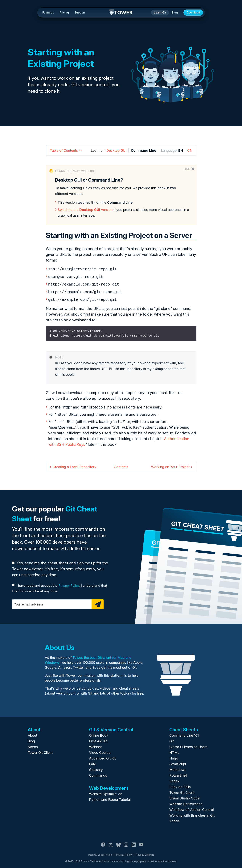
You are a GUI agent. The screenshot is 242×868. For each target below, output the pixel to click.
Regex (174, 779)
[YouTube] (141, 845)
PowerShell (178, 773)
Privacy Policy (69, 584)
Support (80, 12)
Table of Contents (64, 150)
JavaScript (178, 762)
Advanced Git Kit (102, 756)
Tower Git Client (40, 751)
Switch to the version (85, 210)
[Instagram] (126, 845)
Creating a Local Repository (74, 465)
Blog (175, 12)
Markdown (178, 768)
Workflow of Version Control (192, 808)
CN (190, 150)
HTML (174, 751)
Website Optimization (106, 792)
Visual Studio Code (184, 796)
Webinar (95, 745)
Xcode (174, 819)
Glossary (96, 768)
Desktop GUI (116, 150)
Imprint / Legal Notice (100, 853)
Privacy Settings (145, 853)
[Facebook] (103, 845)
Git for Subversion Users (188, 745)
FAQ (92, 762)
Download (193, 12)
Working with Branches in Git (192, 813)
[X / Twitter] (111, 845)
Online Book (99, 734)
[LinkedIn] (134, 845)
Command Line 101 (184, 734)
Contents (121, 465)
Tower (121, 13)
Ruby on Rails (180, 785)
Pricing (64, 12)
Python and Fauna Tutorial (110, 798)
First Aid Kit (98, 739)
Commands (98, 773)
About (32, 734)
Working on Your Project (170, 465)
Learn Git (160, 12)
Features (48, 12)
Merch (33, 745)
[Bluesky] (118, 845)
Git (172, 739)
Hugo (174, 756)
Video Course (100, 751)
